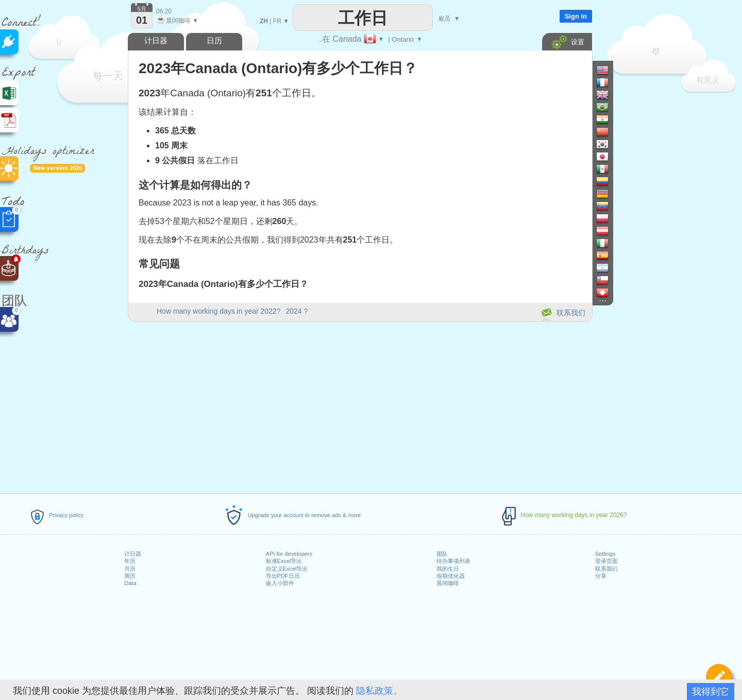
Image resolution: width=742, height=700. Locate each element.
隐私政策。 (379, 691)
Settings (605, 554)
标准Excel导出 (284, 561)
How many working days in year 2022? (218, 311)
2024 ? (297, 311)
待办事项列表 (453, 561)
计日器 (133, 554)
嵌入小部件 (280, 583)
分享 (601, 576)
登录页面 (606, 561)
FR (277, 21)
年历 (130, 561)
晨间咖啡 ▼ (177, 21)
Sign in (576, 16)
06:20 (164, 11)
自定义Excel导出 (287, 569)
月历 (130, 569)
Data (130, 583)
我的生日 (448, 569)
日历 (214, 40)
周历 (130, 576)
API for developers (289, 554)
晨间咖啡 (448, 583)
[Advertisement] (360, 406)
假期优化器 (451, 576)
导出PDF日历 (283, 576)
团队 (442, 554)
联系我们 (606, 569)
